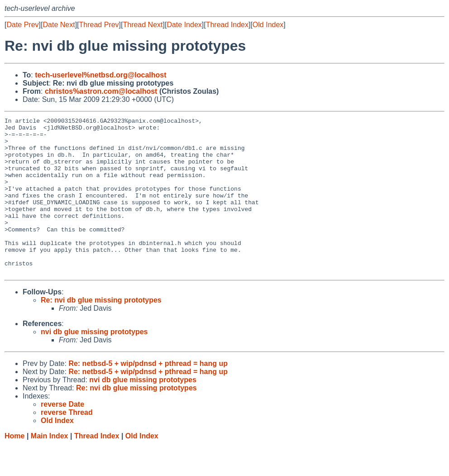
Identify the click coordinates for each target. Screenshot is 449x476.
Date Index (184, 25)
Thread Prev (99, 25)
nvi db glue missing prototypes (94, 363)
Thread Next (143, 25)
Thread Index (227, 25)
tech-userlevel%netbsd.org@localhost (100, 75)
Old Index (268, 25)
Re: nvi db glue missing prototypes (101, 331)
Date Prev (22, 25)
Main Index (50, 467)
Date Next (59, 25)
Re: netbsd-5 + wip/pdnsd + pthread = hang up (148, 395)
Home (14, 467)
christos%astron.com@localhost (101, 91)
